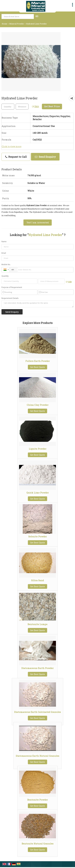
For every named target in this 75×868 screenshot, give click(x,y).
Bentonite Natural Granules (38, 844)
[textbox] (22, 107)
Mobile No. (6, 264)
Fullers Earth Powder (38, 361)
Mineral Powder (17, 24)
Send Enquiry (45, 157)
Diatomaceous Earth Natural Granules (37, 756)
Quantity (5, 276)
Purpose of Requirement (12, 287)
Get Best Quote (37, 367)
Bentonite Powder (38, 800)
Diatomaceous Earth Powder (37, 668)
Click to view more (12, 146)
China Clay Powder (38, 405)
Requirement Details (10, 298)
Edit (36, 107)
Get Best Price (52, 106)
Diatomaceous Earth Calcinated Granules (37, 712)
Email (4, 253)
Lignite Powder (38, 449)
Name (4, 242)
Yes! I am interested (38, 222)
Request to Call (16, 157)
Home (5, 24)
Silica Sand (37, 580)
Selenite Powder (38, 536)
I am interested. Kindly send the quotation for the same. (37, 304)
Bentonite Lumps (37, 624)
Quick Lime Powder (38, 493)
